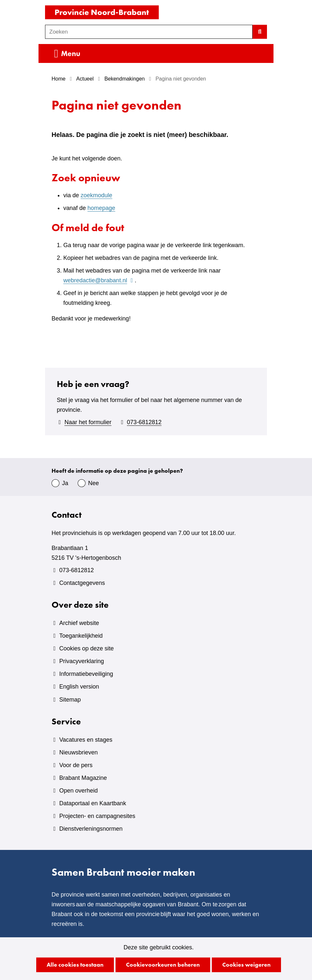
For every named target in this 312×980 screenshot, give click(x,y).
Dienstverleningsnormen (91, 829)
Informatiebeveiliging (86, 674)
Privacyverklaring (81, 661)
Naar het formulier (88, 422)
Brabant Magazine (83, 778)
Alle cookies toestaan (75, 965)
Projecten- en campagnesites (97, 816)
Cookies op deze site (86, 648)
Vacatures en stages (86, 740)
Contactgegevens (82, 583)
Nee (94, 483)
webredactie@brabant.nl (99, 280)
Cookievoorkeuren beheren (163, 965)
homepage (101, 208)
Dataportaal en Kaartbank (93, 803)
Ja (65, 483)
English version (79, 687)
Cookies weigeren (246, 965)
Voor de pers (76, 765)
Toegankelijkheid (81, 636)
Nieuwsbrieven (78, 752)
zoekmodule (96, 195)
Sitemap (70, 700)
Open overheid (78, 791)
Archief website (79, 623)
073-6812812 (144, 422)
